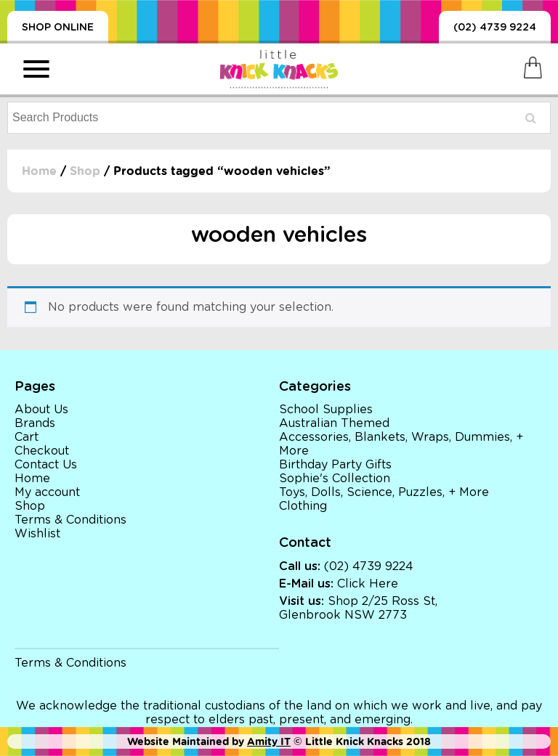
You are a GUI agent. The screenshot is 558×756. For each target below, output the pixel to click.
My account (47, 492)
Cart (27, 437)
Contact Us (46, 465)
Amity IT (269, 741)
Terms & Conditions (70, 520)
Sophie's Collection (335, 479)
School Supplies (326, 410)
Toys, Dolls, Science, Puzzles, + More (384, 492)
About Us (41, 410)
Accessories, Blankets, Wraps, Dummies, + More (401, 444)
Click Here (368, 584)
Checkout (42, 451)
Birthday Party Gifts (335, 465)
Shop (85, 171)
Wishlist (37, 534)
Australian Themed (334, 423)
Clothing (303, 506)
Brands (35, 423)
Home (39, 171)
